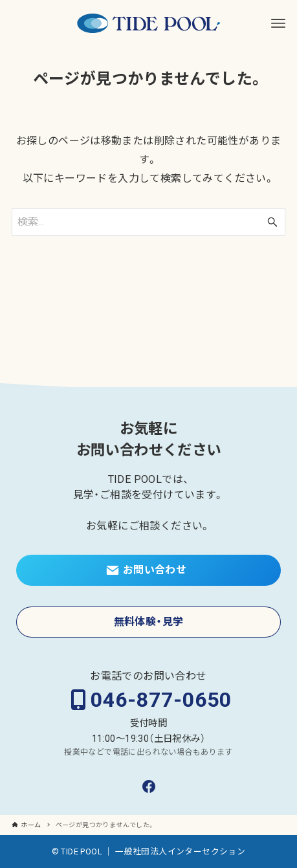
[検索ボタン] (272, 222)
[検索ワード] (148, 222)
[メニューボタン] (278, 23)
